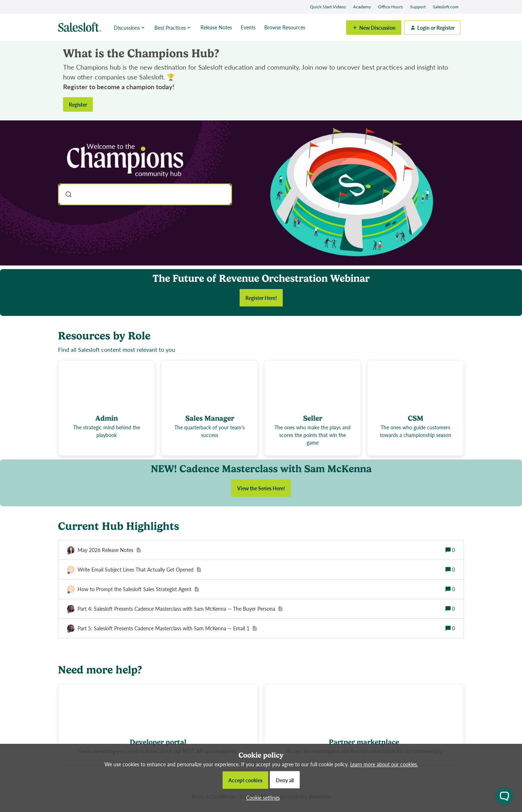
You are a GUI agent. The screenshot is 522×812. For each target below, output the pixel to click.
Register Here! (261, 298)
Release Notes (216, 27)
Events (248, 27)
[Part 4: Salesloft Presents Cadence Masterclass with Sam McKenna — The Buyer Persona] (180, 609)
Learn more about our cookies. (384, 764)
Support (418, 7)
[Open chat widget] (504, 796)
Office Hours (390, 7)
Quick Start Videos (328, 7)
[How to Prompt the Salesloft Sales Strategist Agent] (138, 589)
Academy (362, 7)
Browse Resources (285, 27)
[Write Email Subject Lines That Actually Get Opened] (139, 570)
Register (78, 104)
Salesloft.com (446, 7)
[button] (261, 797)
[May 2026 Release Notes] (109, 550)
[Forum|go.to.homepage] (82, 28)
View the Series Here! (261, 488)
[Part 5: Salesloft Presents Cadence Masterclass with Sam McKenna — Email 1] (167, 628)
